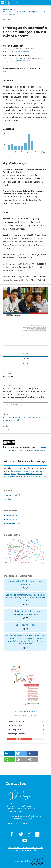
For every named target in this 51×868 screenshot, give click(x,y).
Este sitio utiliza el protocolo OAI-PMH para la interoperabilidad (26, 849)
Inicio (5, 9)
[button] (10, 753)
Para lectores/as (11, 515)
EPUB (27, 363)
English (7, 499)
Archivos (14, 9)
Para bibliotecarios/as (13, 523)
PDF (26, 354)
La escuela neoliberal (26, 625)
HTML (26, 358)
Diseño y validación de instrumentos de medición (26, 583)
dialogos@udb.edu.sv (22, 819)
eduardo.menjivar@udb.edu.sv (27, 816)
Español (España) (12, 495)
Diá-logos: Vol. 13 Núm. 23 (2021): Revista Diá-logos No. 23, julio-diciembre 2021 (25, 475)
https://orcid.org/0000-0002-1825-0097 (16, 61)
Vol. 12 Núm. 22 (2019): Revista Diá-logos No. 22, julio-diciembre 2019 (24, 13)
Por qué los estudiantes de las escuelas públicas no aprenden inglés (26, 613)
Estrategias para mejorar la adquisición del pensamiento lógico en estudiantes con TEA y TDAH (26, 597)
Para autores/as (11, 519)
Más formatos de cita (13, 404)
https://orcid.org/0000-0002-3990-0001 (16, 51)
